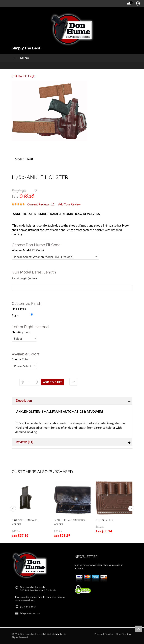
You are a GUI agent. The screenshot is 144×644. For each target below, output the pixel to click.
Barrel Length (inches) (24, 278)
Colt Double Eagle (24, 76)
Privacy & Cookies (104, 634)
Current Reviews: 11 (41, 204)
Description (24, 401)
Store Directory (123, 634)
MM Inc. (60, 634)
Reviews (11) (25, 442)
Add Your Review (69, 204)
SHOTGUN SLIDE (105, 520)
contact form (36, 597)
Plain (15, 315)
